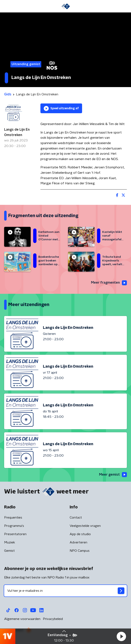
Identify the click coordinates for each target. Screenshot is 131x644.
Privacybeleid (53, 619)
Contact (76, 518)
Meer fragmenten (109, 283)
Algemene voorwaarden (22, 619)
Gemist (9, 551)
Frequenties (13, 518)
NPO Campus (80, 551)
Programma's (14, 526)
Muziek (10, 542)
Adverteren (78, 542)
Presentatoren (15, 534)
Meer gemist (113, 475)
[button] (121, 636)
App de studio (80, 534)
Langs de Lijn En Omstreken (17, 132)
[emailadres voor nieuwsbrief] (65, 591)
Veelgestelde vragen (85, 526)
